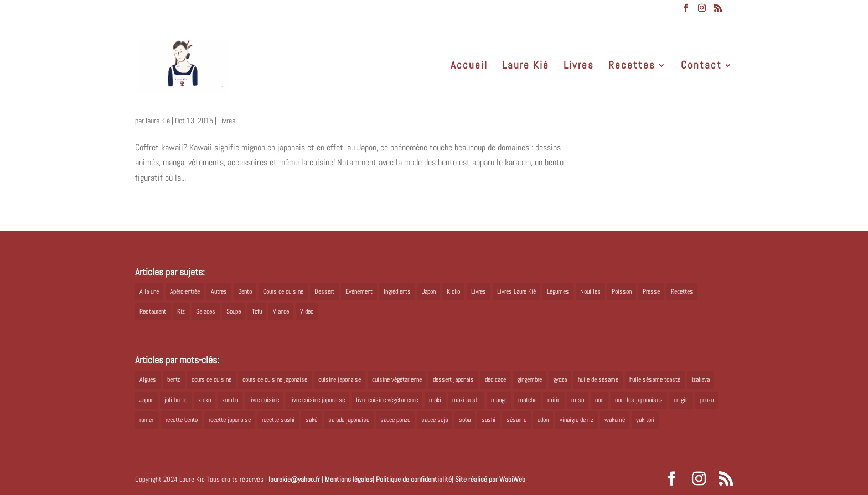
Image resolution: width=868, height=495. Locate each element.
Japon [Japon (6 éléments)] (146, 400)
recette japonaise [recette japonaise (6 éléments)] (230, 420)
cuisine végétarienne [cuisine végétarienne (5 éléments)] (397, 379)
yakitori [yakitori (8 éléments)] (645, 420)
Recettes (632, 67)
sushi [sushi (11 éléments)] (489, 420)
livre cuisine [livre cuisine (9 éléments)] (264, 400)
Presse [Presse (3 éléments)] (651, 291)
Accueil (469, 67)
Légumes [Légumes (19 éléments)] (558, 291)
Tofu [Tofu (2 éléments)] (257, 311)
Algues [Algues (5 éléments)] (148, 379)
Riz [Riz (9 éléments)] (181, 311)
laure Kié (158, 121)
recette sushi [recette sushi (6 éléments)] (278, 420)
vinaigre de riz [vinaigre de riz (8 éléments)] (577, 420)
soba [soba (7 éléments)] (465, 420)
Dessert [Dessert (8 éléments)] (324, 291)
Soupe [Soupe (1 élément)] (234, 311)
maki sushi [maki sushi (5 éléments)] (466, 400)
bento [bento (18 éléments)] (174, 379)
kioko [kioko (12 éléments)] (205, 400)
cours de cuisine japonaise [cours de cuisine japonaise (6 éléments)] (275, 379)
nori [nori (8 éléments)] (600, 400)
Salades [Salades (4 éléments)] (206, 311)
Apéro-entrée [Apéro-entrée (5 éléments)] (185, 291)
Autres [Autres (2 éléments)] (219, 291)
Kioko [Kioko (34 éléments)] (453, 291)
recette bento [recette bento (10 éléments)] (182, 420)
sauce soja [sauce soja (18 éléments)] (435, 420)
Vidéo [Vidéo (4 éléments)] (307, 311)
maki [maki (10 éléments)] (435, 400)
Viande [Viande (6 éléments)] (281, 311)
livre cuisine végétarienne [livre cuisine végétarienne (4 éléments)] (387, 400)
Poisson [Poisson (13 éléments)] (622, 291)
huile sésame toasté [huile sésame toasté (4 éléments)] (655, 379)
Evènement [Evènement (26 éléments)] (359, 291)
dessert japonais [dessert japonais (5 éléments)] (453, 379)
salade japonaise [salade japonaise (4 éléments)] (349, 420)
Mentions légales (349, 479)
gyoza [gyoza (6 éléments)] (560, 379)
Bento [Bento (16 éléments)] (245, 291)
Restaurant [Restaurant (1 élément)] (153, 311)
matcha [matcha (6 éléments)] (527, 400)
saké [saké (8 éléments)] (311, 420)
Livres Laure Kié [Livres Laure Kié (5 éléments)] (516, 291)
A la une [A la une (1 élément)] (149, 291)
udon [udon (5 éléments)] (543, 420)
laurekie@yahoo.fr (294, 479)
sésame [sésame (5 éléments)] (516, 420)
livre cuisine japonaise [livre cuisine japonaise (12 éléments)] (317, 400)
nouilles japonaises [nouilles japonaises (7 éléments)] (639, 400)
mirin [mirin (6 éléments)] (554, 400)
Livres (579, 67)
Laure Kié (526, 67)
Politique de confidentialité (414, 479)
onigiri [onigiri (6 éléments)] (681, 400)
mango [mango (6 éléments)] (499, 400)
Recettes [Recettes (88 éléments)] (682, 291)
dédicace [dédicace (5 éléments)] (495, 379)
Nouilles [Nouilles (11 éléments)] (590, 291)
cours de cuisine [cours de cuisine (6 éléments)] (211, 379)
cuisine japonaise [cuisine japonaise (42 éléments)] (340, 379)
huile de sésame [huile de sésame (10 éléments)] (598, 379)
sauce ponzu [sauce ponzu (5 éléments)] (395, 420)
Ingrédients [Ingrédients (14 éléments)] (397, 291)
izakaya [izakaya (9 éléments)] (701, 379)
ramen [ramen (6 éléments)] (147, 420)
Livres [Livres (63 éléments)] (479, 291)
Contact (701, 67)
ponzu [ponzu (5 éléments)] (707, 400)
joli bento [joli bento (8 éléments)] (176, 400)
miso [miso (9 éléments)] (578, 400)
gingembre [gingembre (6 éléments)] (529, 379)
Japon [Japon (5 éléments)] (429, 291)
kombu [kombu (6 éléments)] (230, 400)
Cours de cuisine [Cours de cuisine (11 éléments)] (283, 291)
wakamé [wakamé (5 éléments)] (615, 420)
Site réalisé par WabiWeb (490, 479)
